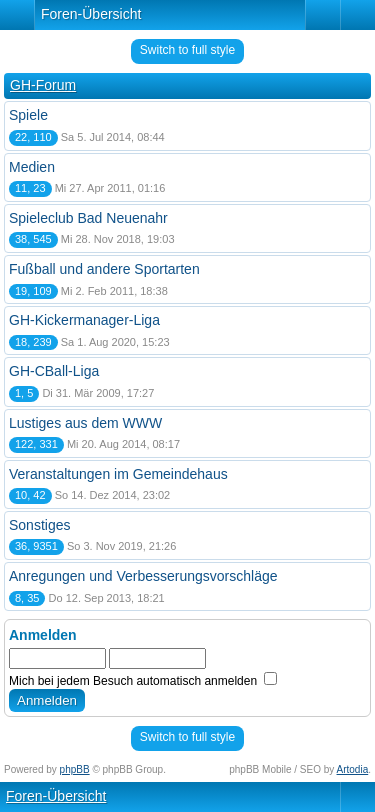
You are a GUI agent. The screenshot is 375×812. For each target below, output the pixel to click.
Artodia (353, 769)
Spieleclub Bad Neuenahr (88, 218)
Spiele (28, 115)
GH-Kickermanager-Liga (84, 320)
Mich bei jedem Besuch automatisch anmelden (143, 681)
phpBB (75, 769)
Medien (32, 167)
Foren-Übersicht (91, 14)
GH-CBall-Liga (54, 371)
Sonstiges (39, 525)
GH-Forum (43, 85)
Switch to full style (187, 50)
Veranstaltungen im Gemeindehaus (118, 474)
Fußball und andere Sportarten (104, 269)
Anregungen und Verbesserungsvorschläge (143, 576)
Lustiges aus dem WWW (85, 423)
